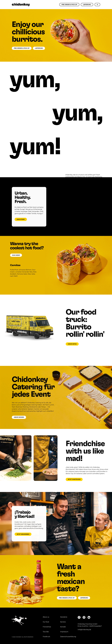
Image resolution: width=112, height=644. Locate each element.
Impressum (64, 632)
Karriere (63, 622)
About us (46, 617)
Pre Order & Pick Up (69, 5)
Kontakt (63, 627)
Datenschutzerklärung (68, 637)
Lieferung (87, 5)
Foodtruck (46, 637)
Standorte (64, 617)
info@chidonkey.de (84, 630)
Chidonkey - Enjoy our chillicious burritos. (21, 5)
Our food (46, 622)
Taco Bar (46, 632)
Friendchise (47, 627)
